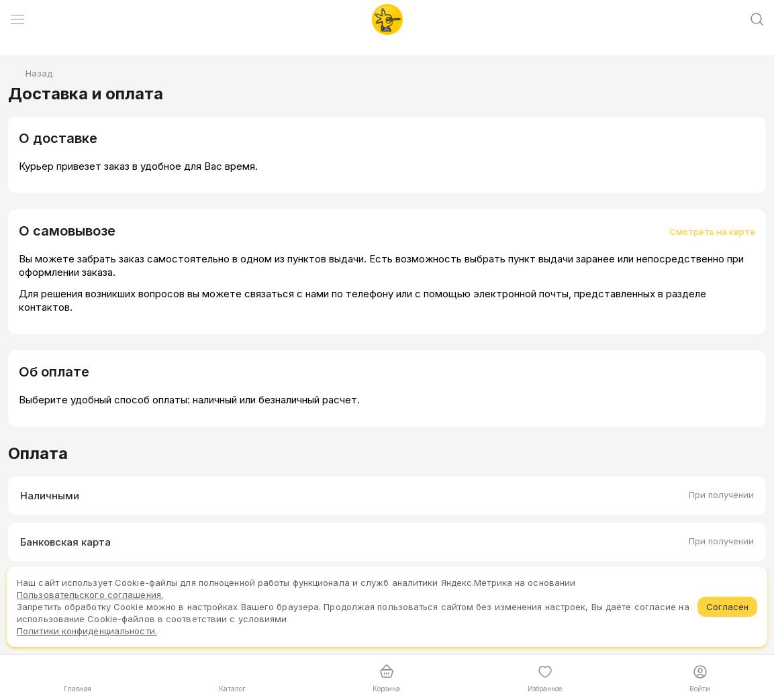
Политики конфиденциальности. (87, 631)
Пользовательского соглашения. (90, 595)
